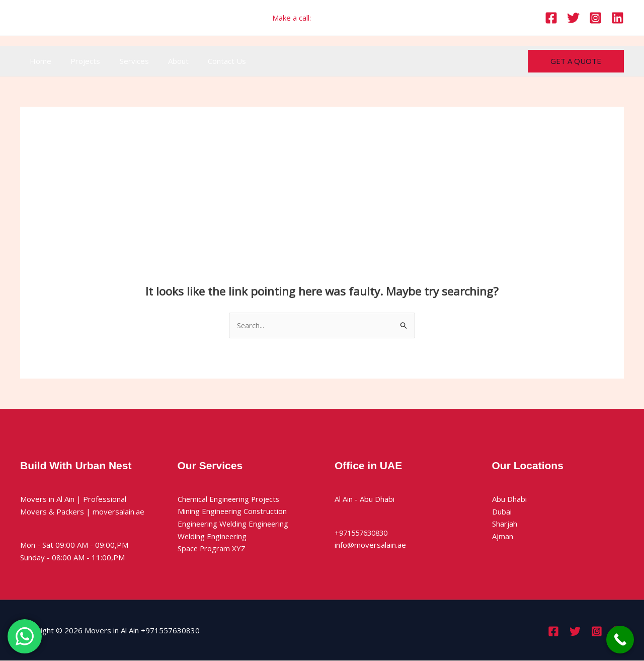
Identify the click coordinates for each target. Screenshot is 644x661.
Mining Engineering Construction (233, 511)
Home (38, 61)
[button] (576, 61)
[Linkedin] (618, 18)
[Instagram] (595, 18)
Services (124, 61)
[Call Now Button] (620, 640)
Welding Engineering (213, 537)
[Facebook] (551, 18)
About (164, 61)
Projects (79, 61)
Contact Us (208, 61)
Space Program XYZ (212, 549)
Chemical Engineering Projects (230, 499)
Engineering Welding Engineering (234, 524)
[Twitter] (573, 18)
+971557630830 (342, 18)
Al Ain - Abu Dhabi (365, 499)
